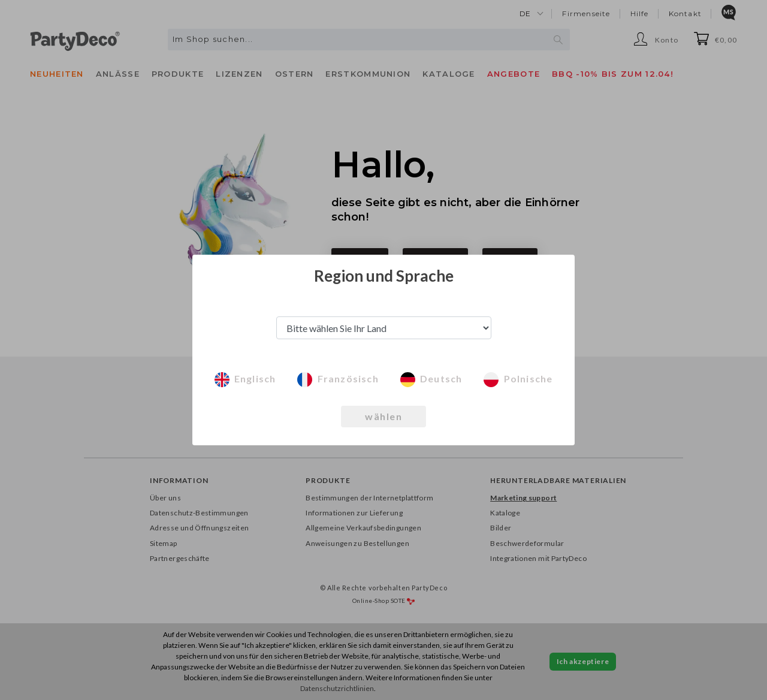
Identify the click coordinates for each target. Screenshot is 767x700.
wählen (383, 416)
